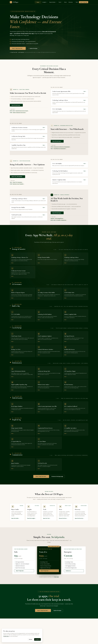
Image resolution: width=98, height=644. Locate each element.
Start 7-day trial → (20, 571)
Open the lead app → (16, 105)
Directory (71, 2)
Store (65, 2)
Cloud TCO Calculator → (18, 182)
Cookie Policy (6, 636)
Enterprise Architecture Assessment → (62, 147)
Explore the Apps (33, 48)
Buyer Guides (53, 2)
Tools (60, 2)
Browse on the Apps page (57, 476)
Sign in (77, 2)
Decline (31, 639)
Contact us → (69, 571)
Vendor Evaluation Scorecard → (20, 113)
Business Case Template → (19, 184)
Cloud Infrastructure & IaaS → (22, 111)
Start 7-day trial (84, 2)
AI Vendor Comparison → (62, 220)
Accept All (37, 639)
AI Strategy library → (60, 218)
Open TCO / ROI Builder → (17, 177)
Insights (45, 2)
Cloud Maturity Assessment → (60, 149)
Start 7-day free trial (18, 48)
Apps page (56, 577)
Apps (38, 2)
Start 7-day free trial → (41, 476)
